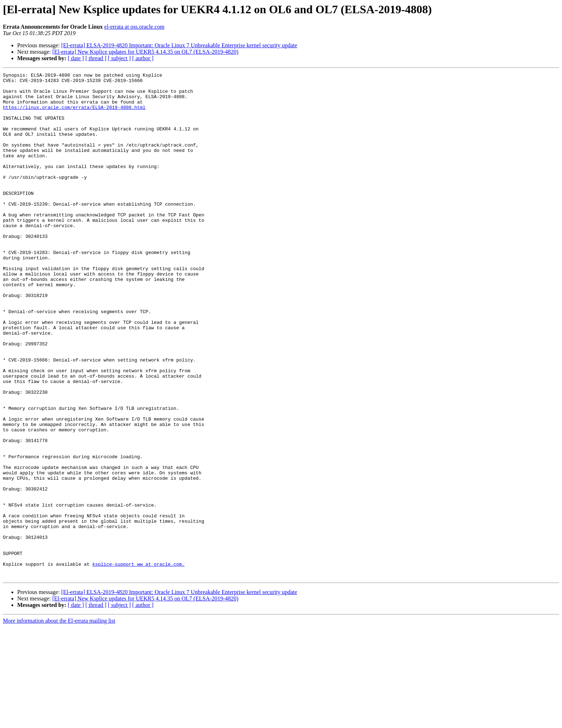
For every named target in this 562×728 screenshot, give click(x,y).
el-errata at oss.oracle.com (134, 27)
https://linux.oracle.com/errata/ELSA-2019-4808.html (74, 115)
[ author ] (143, 58)
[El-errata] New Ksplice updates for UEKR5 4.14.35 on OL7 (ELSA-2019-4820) (145, 52)
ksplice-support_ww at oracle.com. (139, 663)
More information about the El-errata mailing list (59, 722)
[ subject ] (119, 58)
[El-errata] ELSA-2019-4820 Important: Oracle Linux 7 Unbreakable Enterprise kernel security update (179, 45)
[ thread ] (96, 58)
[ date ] (76, 58)
